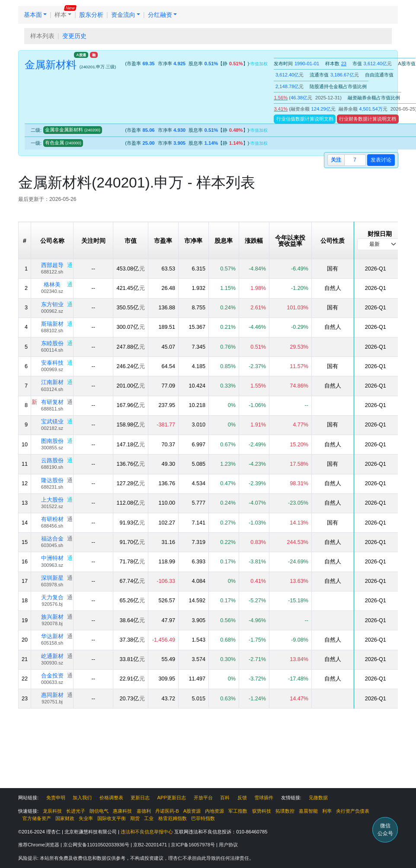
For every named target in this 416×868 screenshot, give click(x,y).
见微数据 (318, 798)
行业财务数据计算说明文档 (368, 119)
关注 (336, 160)
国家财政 (65, 818)
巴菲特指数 (203, 818)
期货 (135, 818)
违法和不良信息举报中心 (147, 832)
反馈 (242, 798)
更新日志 (140, 798)
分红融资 (160, 15)
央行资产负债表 (353, 811)
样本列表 (42, 36)
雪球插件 (264, 798)
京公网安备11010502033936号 (97, 845)
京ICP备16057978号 (194, 845)
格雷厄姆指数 (173, 818)
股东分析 (91, 15)
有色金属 (63, 143)
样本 (61, 15)
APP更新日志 (172, 798)
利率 (327, 811)
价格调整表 (111, 798)
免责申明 (56, 798)
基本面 (33, 15)
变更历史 (74, 36)
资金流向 (123, 15)
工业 (149, 818)
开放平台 (203, 798)
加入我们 (82, 798)
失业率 (86, 818)
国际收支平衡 (112, 818)
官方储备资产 (37, 818)
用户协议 (228, 845)
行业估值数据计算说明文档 (305, 119)
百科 (225, 798)
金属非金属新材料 (73, 130)
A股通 (81, 55)
